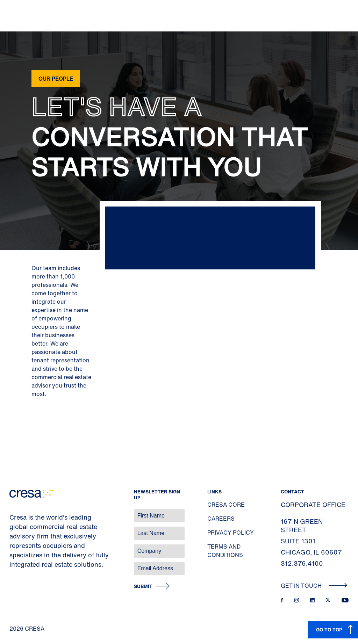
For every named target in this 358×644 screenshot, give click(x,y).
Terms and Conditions (225, 551)
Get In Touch (314, 586)
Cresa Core (226, 505)
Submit (143, 587)
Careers (221, 519)
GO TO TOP (329, 629)
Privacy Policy (231, 533)
